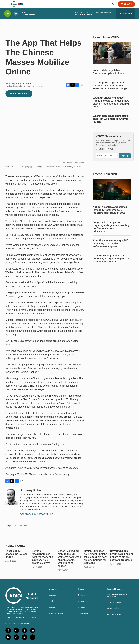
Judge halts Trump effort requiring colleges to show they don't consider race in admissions (111, 227)
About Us (53, 589)
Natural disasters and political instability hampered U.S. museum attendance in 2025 (110, 210)
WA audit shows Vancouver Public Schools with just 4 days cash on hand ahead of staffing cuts (111, 102)
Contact (53, 595)
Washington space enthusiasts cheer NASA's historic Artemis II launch (112, 119)
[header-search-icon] (113, 4)
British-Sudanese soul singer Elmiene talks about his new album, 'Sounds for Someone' (95, 557)
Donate (128, 4)
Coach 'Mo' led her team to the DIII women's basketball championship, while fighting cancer (69, 558)
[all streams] (126, 14)
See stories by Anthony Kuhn (37, 514)
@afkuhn (74, 468)
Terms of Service (114, 602)
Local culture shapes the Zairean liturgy (16, 554)
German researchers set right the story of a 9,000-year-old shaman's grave (42, 557)
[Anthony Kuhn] (12, 497)
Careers (82, 607)
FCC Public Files (114, 614)
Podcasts (82, 595)
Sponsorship (83, 614)
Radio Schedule (56, 614)
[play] (7, 14)
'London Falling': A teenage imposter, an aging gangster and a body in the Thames (112, 259)
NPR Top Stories (22, 526)
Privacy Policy (113, 608)
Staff (51, 601)
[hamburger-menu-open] (7, 4)
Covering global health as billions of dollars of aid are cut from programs (121, 556)
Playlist (81, 589)
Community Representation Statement (119, 596)
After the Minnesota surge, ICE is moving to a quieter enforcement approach (111, 243)
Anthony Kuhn (24, 83)
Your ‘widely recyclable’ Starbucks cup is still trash (108, 72)
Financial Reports (114, 589)
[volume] (16, 14)
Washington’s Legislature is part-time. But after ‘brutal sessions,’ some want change (110, 86)
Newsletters (83, 601)
